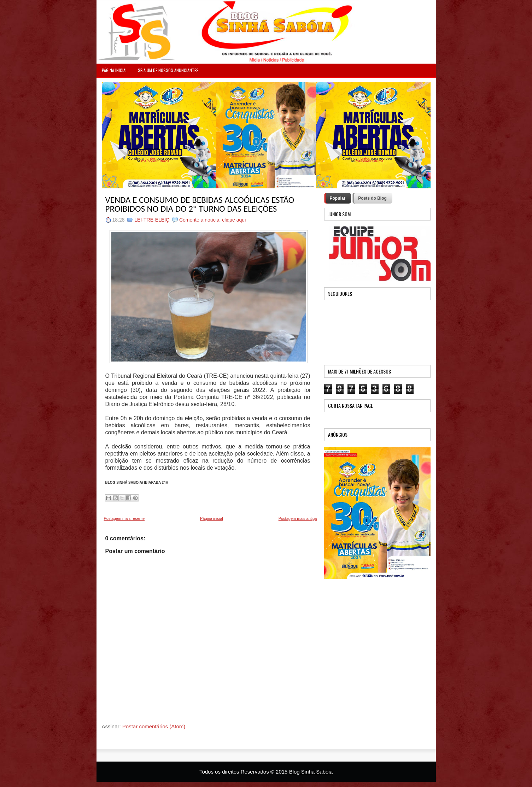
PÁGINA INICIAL (115, 70)
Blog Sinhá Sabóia (311, 772)
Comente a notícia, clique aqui (212, 220)
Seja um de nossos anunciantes (168, 70)
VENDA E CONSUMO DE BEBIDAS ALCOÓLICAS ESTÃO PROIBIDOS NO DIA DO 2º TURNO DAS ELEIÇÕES (200, 204)
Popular (338, 198)
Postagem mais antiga (298, 518)
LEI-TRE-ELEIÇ (152, 220)
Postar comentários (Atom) (154, 726)
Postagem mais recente (124, 518)
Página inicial (212, 518)
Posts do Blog (372, 198)
